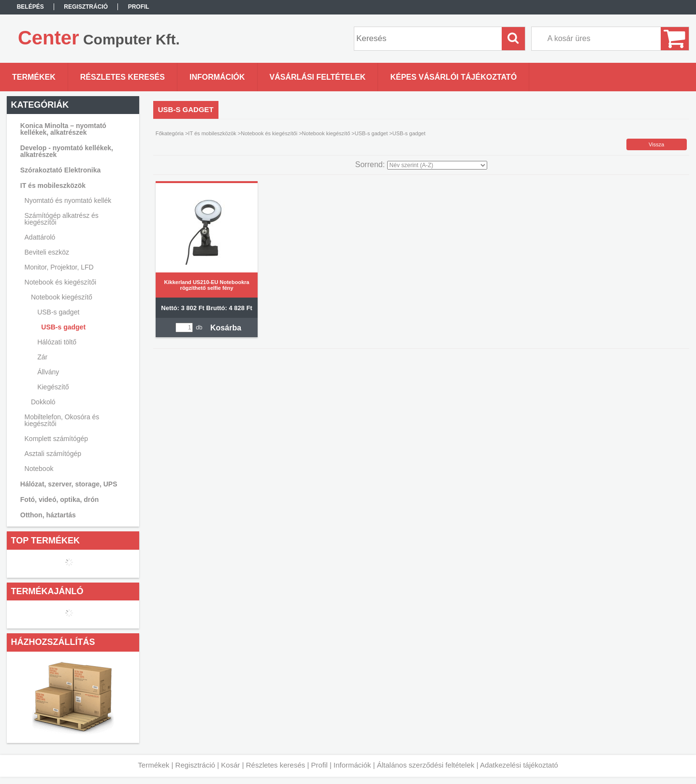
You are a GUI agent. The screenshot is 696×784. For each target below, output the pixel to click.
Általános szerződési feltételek (426, 765)
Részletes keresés (276, 765)
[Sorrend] (437, 165)
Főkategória (170, 133)
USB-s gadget (63, 327)
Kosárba (226, 328)
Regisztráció (196, 765)
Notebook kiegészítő (326, 133)
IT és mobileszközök (212, 133)
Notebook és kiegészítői (269, 133)
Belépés (30, 7)
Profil (319, 765)
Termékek (153, 765)
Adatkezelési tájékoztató (519, 765)
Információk (352, 765)
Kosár (230, 765)
